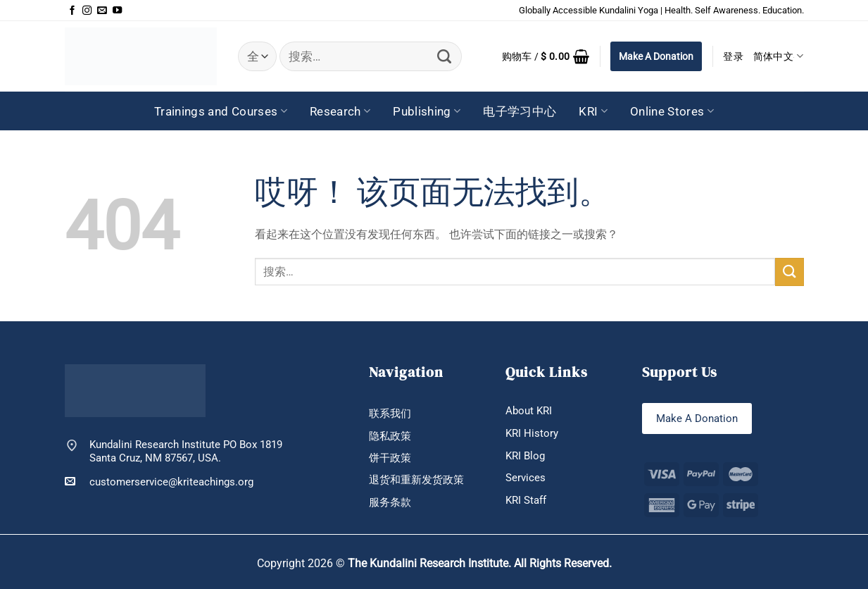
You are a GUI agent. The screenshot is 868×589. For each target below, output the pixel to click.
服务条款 (390, 502)
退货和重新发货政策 (416, 480)
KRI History (532, 433)
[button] (546, 56)
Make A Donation (656, 56)
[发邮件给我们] (102, 11)
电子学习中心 (520, 111)
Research (340, 111)
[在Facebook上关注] (72, 11)
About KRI (529, 411)
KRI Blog (525, 456)
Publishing (427, 111)
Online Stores (672, 111)
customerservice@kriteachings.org (159, 482)
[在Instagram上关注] (87, 11)
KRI (593, 111)
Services (526, 478)
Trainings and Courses (221, 111)
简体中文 (779, 56)
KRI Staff (526, 500)
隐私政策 (390, 436)
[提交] (445, 56)
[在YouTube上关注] (117, 11)
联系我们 (390, 414)
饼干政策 (390, 458)
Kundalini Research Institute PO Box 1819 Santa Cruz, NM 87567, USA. (186, 451)
